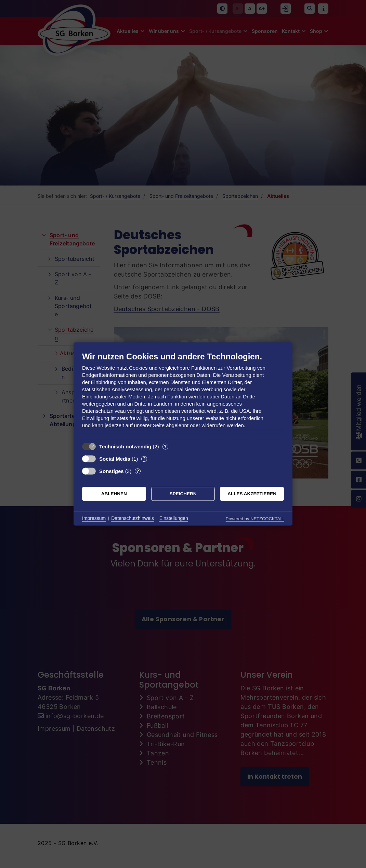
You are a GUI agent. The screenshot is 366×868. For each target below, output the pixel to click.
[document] (183, 395)
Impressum (94, 518)
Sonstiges (112, 471)
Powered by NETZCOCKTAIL (255, 519)
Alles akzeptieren (252, 494)
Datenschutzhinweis (133, 518)
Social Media (115, 459)
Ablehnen (114, 494)
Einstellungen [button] (174, 518)
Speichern (183, 494)
